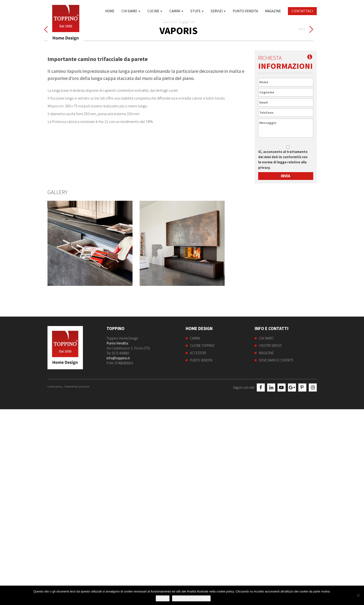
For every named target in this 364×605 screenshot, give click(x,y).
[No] (358, 595)
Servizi (218, 11)
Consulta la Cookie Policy (191, 598)
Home (110, 11)
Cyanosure (83, 582)
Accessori (198, 550)
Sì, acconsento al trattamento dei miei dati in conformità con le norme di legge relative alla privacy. (283, 357)
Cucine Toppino (202, 543)
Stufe (197, 11)
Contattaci (302, 11)
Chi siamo (131, 11)
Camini (176, 11)
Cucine (155, 11)
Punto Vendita (245, 11)
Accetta (163, 598)
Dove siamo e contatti (276, 557)
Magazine (273, 11)
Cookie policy (55, 582)
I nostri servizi (270, 543)
